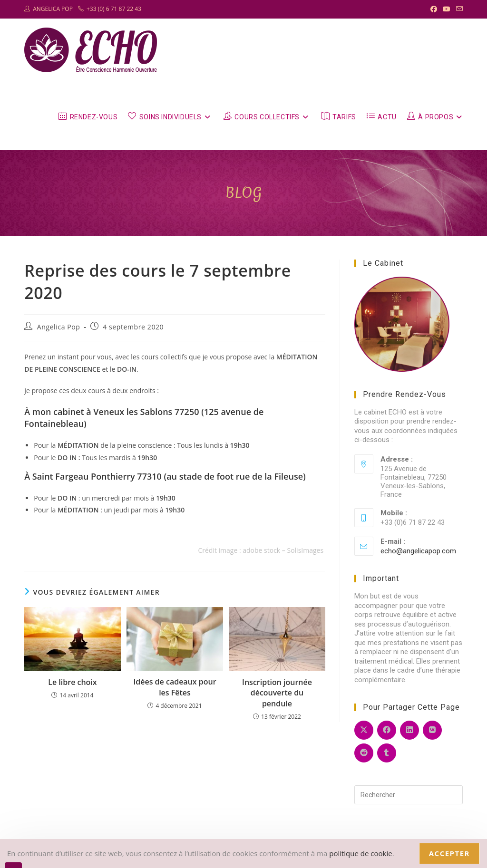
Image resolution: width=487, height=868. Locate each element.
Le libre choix (72, 682)
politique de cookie (360, 853)
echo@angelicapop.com (418, 551)
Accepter (449, 853)
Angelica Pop (59, 327)
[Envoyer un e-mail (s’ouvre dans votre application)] (458, 9)
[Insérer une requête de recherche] (409, 795)
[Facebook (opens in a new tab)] (434, 9)
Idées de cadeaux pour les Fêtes (175, 687)
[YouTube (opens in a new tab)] (447, 9)
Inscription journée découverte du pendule (277, 693)
